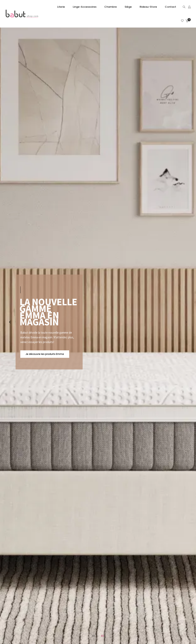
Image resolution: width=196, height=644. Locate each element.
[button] (186, 322)
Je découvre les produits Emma (45, 354)
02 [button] (102, 636)
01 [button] (93, 636)
